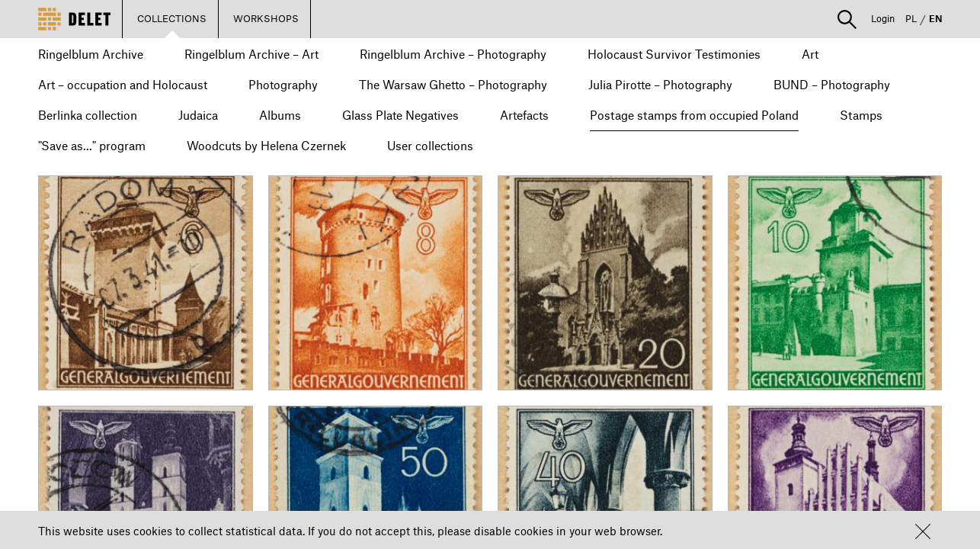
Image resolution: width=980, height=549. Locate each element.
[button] (923, 531)
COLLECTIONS (172, 18)
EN (935, 18)
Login (883, 18)
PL (911, 18)
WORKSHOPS (266, 18)
